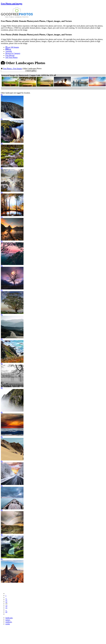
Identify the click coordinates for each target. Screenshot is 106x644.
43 (6, 612)
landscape (9, 618)
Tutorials (9, 51)
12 (6, 602)
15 (6, 608)
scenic (8, 624)
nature (8, 620)
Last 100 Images (12, 47)
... (6, 598)
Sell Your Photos (11, 57)
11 (6, 600)
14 (6, 606)
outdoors (9, 622)
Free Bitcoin (10, 55)
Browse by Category (13, 53)
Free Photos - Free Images (13, 69)
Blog (8, 49)
